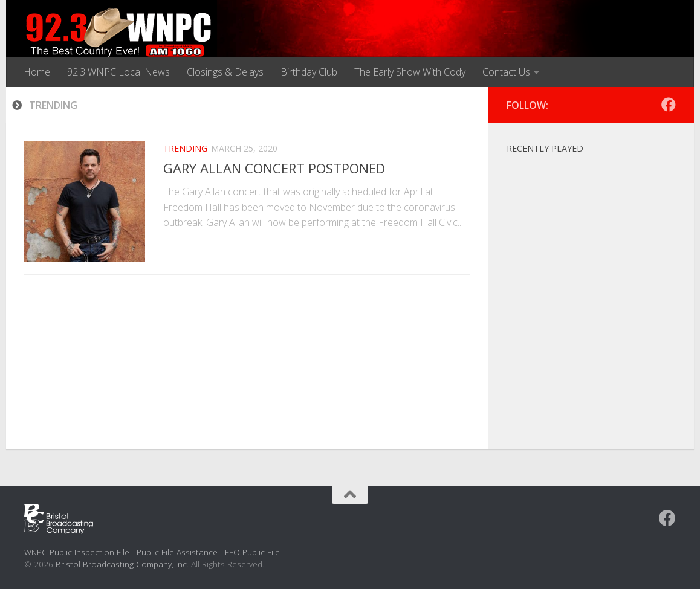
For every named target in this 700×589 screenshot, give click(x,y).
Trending (185, 148)
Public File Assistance (177, 552)
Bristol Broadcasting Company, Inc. (122, 564)
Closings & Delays (225, 72)
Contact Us (506, 72)
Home (37, 72)
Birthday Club (309, 72)
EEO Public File (252, 552)
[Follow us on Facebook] (669, 105)
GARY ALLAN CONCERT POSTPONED (274, 168)
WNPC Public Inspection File (77, 552)
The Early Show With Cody (410, 72)
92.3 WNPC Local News (118, 72)
